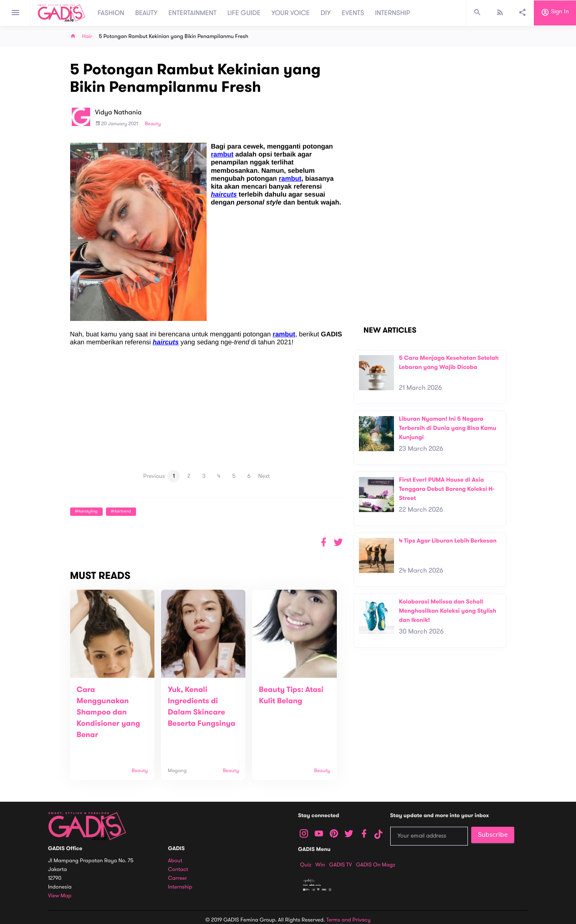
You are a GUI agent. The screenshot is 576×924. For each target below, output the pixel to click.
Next (264, 476)
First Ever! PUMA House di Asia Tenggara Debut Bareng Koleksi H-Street (447, 489)
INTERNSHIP (393, 13)
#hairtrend (121, 511)
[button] (338, 542)
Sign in (555, 13)
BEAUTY (147, 13)
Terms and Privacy (349, 920)
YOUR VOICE (291, 13)
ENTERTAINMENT (193, 13)
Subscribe (493, 835)
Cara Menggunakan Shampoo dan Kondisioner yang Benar (109, 712)
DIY (326, 13)
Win (320, 865)
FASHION (111, 13)
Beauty (153, 124)
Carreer (178, 878)
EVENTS (353, 13)
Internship (180, 887)
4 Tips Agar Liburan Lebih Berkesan (448, 541)
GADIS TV (341, 865)
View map (60, 896)
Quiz (306, 865)
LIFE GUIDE (244, 13)
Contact (178, 870)
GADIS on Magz (376, 865)
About (175, 861)
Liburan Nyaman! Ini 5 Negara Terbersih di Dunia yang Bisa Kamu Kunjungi (448, 428)
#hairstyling (86, 511)
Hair (87, 37)
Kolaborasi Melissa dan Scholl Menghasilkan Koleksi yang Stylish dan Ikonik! (448, 611)
